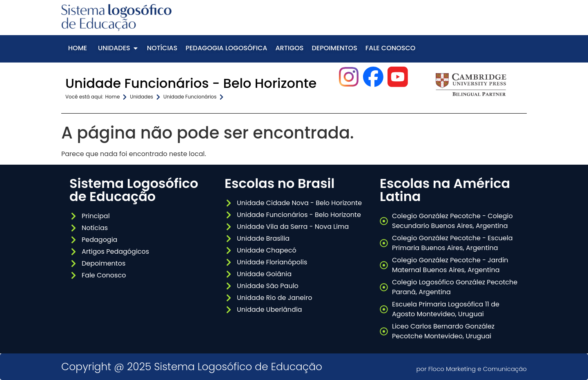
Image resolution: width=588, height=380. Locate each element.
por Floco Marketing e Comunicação (471, 369)
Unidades (141, 97)
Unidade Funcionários (190, 97)
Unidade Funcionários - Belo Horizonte (191, 83)
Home (113, 97)
